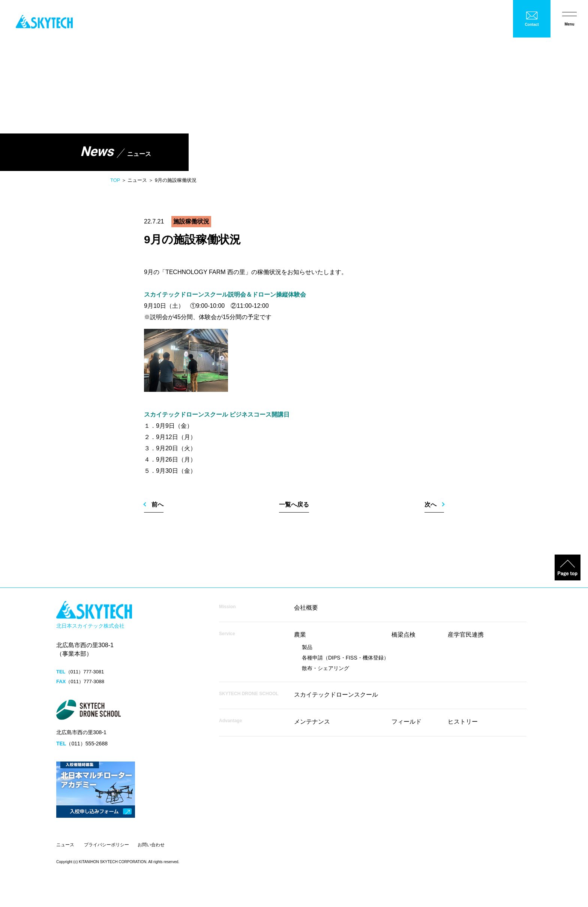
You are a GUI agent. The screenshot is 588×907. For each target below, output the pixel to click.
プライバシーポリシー (106, 845)
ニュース (65, 845)
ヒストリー (463, 722)
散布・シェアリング (325, 668)
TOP (115, 180)
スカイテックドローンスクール (336, 695)
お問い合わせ (151, 845)
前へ (157, 504)
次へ (430, 504)
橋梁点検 (403, 635)
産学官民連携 (466, 635)
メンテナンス (312, 722)
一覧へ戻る (294, 504)
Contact (532, 25)
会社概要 (306, 608)
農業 (300, 635)
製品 (307, 647)
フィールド (406, 722)
